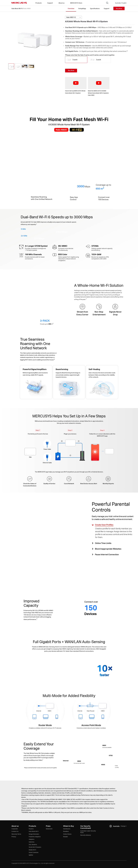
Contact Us (15, 831)
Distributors (67, 829)
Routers (31, 829)
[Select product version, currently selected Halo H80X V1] (74, 17)
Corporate (15, 829)
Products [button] (39, 3)
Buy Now (119, 8)
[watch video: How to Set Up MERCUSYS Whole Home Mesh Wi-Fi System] (76, 83)
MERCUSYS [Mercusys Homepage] (19, 3)
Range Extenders (34, 834)
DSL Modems (33, 844)
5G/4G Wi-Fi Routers (35, 847)
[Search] (107, 3)
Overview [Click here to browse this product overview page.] (71, 8)
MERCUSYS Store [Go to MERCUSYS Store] (76, 3)
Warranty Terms (16, 834)
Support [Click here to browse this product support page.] (107, 8)
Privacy (14, 837)
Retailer (66, 837)
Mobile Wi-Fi (32, 850)
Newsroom (49, 829)
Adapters (32, 839)
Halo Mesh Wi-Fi (17, 8)
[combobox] (74, 17)
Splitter (31, 855)
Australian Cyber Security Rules (88, 832)
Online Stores (67, 834)
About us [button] (62, 3)
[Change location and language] (119, 3)
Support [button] (50, 3)
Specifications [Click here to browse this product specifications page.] (95, 8)
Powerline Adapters (35, 837)
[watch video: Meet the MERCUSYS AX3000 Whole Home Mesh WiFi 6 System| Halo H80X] (99, 83)
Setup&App (82, 8)
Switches (32, 842)
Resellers (66, 831)
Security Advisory (86, 835)
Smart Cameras (34, 852)
